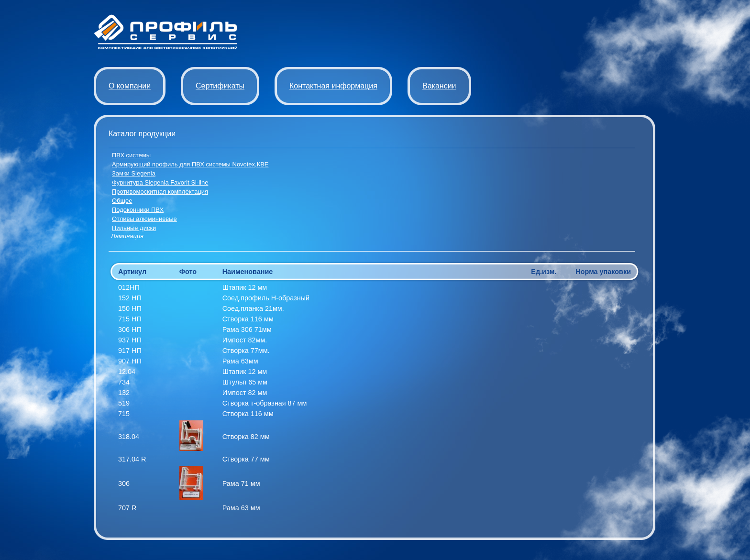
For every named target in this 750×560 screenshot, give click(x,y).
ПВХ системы (131, 155)
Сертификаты (220, 86)
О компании (130, 86)
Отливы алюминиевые (144, 219)
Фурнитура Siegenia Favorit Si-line (160, 182)
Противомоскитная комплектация (160, 192)
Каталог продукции (142, 134)
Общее (122, 201)
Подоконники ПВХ (138, 210)
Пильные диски (134, 228)
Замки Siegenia (134, 173)
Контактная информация (333, 86)
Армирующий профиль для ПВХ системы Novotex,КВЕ (190, 164)
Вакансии (439, 86)
